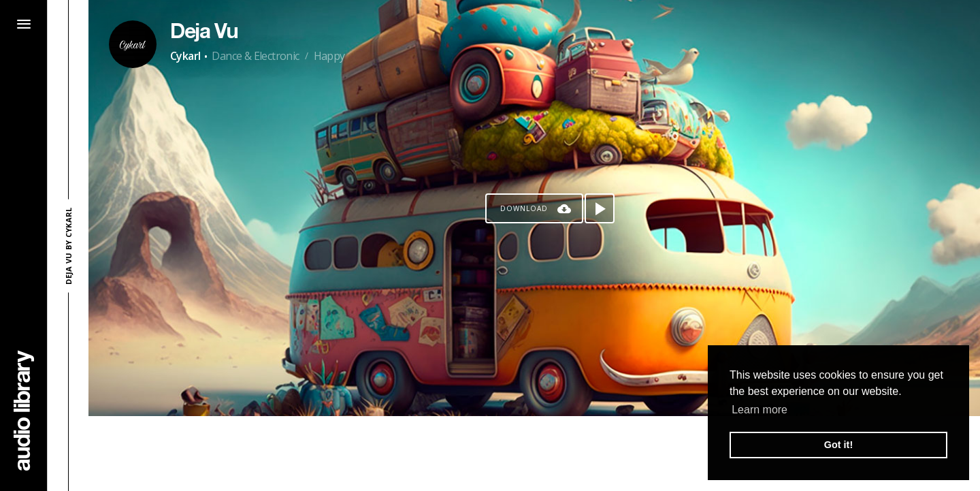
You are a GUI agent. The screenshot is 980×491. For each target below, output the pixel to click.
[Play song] (600, 208)
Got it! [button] (838, 445)
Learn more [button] (759, 410)
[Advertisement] (534, 454)
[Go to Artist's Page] (133, 44)
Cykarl (185, 56)
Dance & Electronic (255, 56)
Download (524, 208)
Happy (329, 56)
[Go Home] (24, 410)
